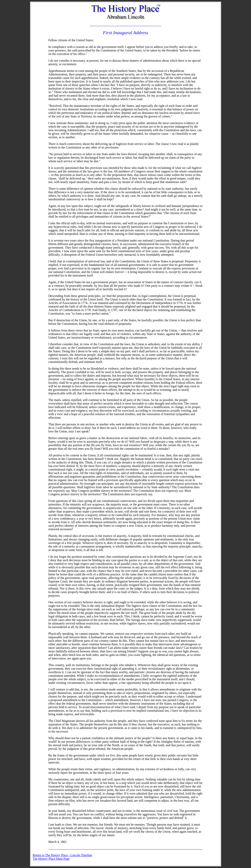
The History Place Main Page (51, 859)
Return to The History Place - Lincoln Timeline (62, 855)
